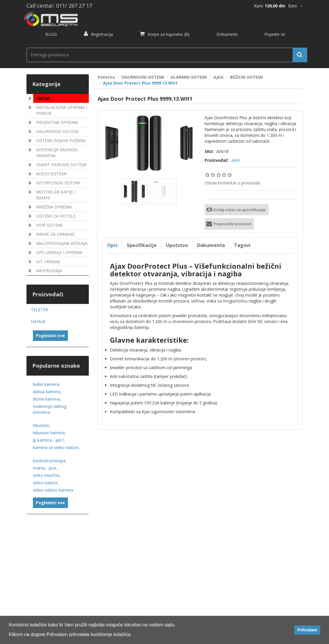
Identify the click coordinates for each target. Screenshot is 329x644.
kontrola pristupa (50, 461)
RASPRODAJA (49, 271)
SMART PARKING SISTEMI (61, 165)
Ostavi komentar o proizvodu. (233, 183)
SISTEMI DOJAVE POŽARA (61, 141)
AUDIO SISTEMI (51, 174)
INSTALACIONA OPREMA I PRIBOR (62, 110)
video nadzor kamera (53, 490)
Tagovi (242, 245)
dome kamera (47, 399)
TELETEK (40, 310)
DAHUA (38, 321)
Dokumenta (211, 245)
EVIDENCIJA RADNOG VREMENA (57, 153)
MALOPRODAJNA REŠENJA (62, 243)
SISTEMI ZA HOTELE (56, 216)
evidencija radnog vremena (50, 409)
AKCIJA (43, 98)
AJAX (236, 160)
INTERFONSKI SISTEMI (58, 183)
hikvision (42, 425)
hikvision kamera (49, 433)
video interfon (47, 475)
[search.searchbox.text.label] (165, 55)
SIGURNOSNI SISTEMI (57, 131)
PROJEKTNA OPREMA (57, 122)
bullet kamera (46, 384)
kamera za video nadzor (56, 447)
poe (53, 468)
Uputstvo (177, 245)
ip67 (60, 440)
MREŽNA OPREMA (54, 207)
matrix (40, 468)
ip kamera (43, 440)
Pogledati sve (50, 336)
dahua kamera (47, 392)
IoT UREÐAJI (48, 262)
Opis (112, 245)
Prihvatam (307, 630)
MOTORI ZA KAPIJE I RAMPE (56, 195)
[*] (295, 6)
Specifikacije (142, 245)
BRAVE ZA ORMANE (55, 234)
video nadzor (46, 483)
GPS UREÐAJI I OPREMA (59, 252)
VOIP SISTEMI (49, 225)
